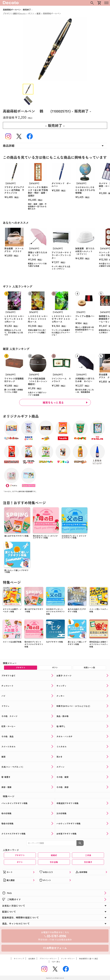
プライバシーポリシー (48, 959)
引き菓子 (88, 862)
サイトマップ (19, 959)
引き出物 (54, 862)
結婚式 (54, 855)
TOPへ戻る (56, 962)
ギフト (20, 862)
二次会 (88, 855)
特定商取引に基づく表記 (89, 959)
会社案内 (32, 959)
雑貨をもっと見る (53, 402)
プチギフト (20, 855)
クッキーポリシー (68, 959)
